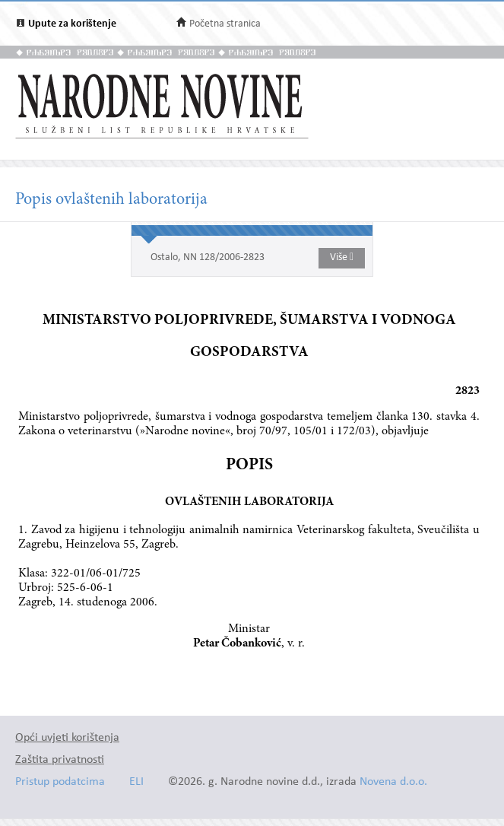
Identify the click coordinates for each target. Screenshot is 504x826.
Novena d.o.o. (393, 782)
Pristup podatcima (60, 782)
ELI (136, 782)
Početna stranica (225, 24)
